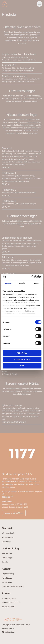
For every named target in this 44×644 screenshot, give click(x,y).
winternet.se (9, 632)
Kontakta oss (7, 578)
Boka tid (5, 562)
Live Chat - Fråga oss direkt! (13, 586)
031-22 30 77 (7, 582)
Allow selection (22, 359)
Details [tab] (22, 283)
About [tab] (36, 283)
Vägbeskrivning (8, 574)
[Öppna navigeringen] (39, 4)
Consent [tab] (8, 283)
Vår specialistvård (9, 533)
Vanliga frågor (7, 558)
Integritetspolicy (8, 628)
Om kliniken (6, 542)
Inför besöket (7, 553)
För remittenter (8, 537)
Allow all (22, 353)
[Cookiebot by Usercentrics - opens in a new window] (32, 277)
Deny (22, 366)
